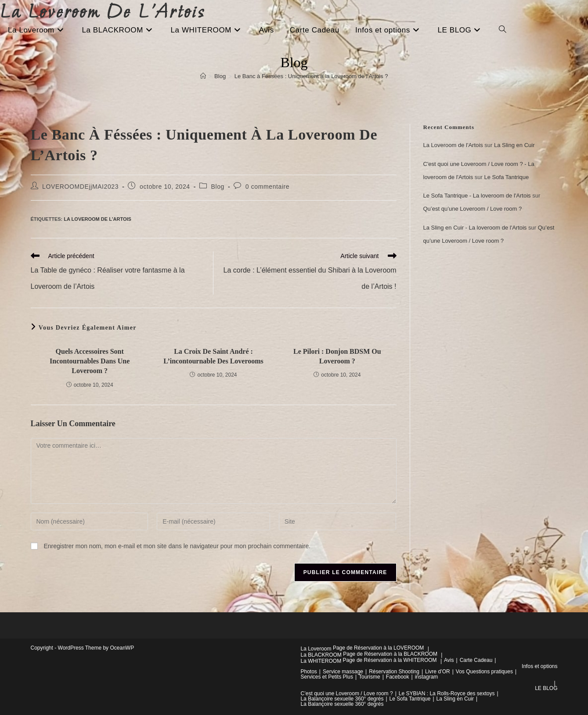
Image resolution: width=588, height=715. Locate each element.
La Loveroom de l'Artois (97, 219)
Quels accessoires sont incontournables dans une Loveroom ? (90, 361)
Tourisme (370, 677)
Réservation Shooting (394, 672)
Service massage (343, 672)
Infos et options (539, 666)
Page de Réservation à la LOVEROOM (378, 648)
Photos (309, 672)
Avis (449, 660)
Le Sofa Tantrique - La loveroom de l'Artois (477, 196)
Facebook (398, 677)
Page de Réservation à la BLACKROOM (390, 654)
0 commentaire (267, 187)
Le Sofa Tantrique (507, 177)
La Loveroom (316, 649)
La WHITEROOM (321, 661)
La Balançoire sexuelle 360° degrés (342, 699)
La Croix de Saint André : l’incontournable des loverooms (213, 356)
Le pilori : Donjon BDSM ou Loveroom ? (337, 356)
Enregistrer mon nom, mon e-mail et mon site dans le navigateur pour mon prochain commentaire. (177, 546)
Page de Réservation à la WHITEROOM (390, 660)
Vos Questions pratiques (484, 672)
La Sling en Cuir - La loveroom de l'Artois (475, 228)
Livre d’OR (438, 672)
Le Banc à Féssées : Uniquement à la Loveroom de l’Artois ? (311, 76)
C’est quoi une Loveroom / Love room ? (347, 693)
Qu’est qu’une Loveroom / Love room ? (473, 209)
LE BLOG (546, 688)
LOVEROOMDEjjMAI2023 (80, 187)
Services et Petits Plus (327, 677)
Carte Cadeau (476, 660)
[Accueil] (203, 76)
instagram (427, 677)
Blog (218, 187)
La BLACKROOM (321, 655)
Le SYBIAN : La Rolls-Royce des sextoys (447, 693)
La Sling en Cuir (514, 145)
